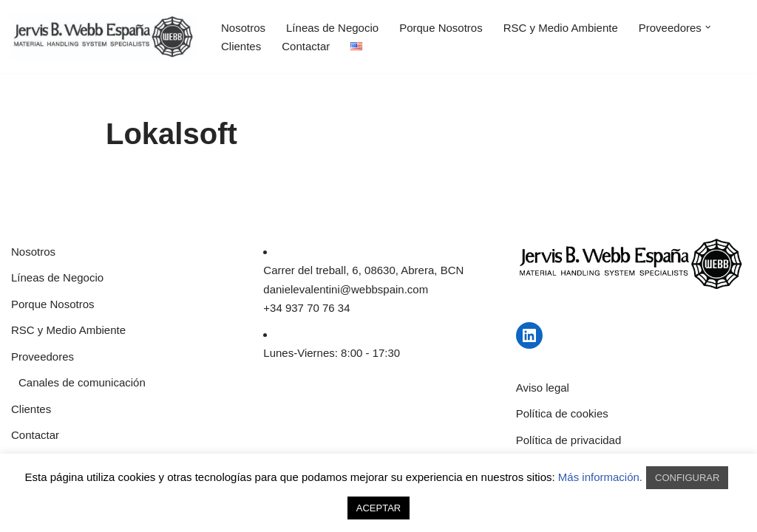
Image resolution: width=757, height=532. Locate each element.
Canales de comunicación (82, 382)
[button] (708, 27)
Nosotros (243, 28)
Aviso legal (543, 388)
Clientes (241, 46)
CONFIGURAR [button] (687, 478)
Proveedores (43, 357)
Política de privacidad (569, 440)
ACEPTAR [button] (378, 508)
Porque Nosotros (441, 28)
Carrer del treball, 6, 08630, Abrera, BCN (363, 270)
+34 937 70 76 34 (306, 308)
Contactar (306, 46)
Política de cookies (562, 413)
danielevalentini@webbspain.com (346, 289)
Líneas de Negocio (332, 28)
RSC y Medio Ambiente (561, 28)
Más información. (600, 477)
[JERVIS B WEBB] (103, 37)
